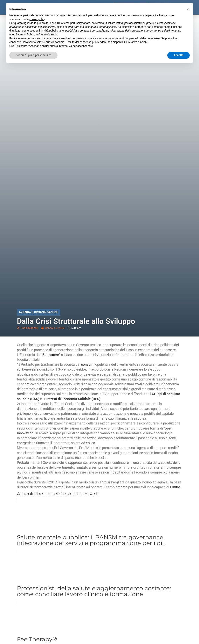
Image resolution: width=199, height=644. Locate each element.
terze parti (70, 23)
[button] (188, 9)
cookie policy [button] (37, 19)
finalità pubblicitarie (52, 31)
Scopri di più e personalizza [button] (33, 55)
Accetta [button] (178, 55)
